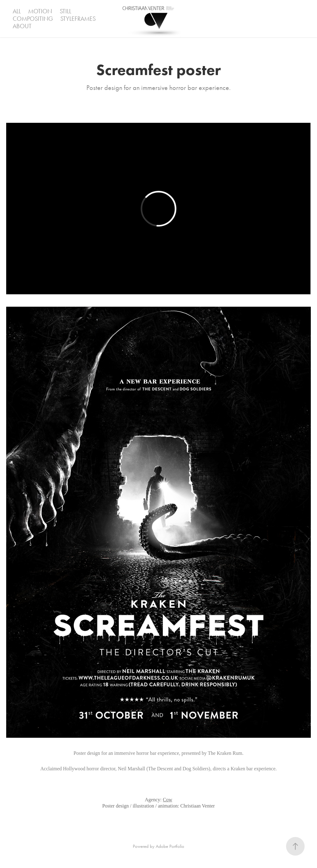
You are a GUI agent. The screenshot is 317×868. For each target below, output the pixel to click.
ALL (17, 11)
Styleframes (78, 19)
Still (65, 11)
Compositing (33, 19)
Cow (167, 800)
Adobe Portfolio (170, 846)
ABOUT (22, 26)
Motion (40, 11)
